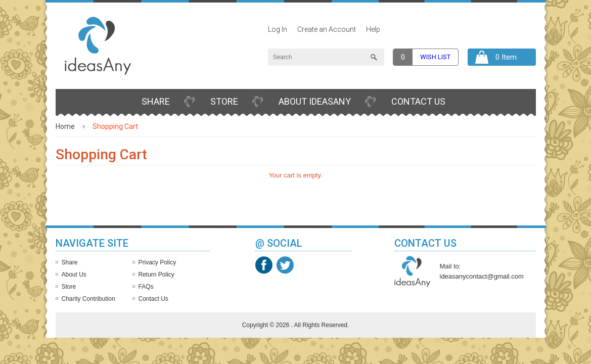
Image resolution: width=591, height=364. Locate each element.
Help (373, 29)
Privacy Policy (157, 262)
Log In (278, 29)
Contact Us (418, 101)
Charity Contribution (88, 299)
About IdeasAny (315, 101)
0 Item (506, 57)
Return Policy (156, 275)
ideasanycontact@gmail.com (482, 276)
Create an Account (327, 29)
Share (156, 101)
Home (65, 126)
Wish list (435, 57)
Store (224, 101)
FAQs (146, 287)
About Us (74, 275)
